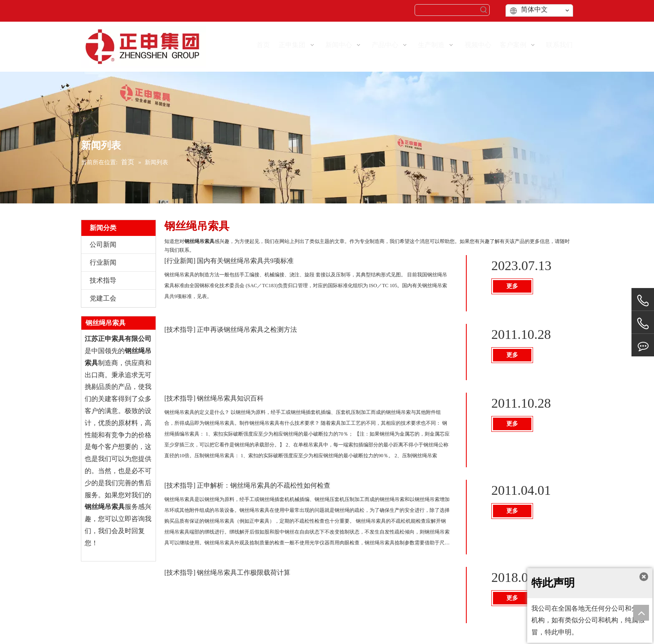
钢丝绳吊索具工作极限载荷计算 (244, 573)
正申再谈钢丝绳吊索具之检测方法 (247, 330)
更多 (512, 286)
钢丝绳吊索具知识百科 (230, 398)
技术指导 (103, 280)
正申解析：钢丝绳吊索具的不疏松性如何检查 (264, 485)
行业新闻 (103, 262)
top (641, 613)
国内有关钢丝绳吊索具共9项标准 (245, 261)
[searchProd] (447, 10)
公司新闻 (103, 244)
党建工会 (103, 298)
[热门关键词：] (484, 10)
